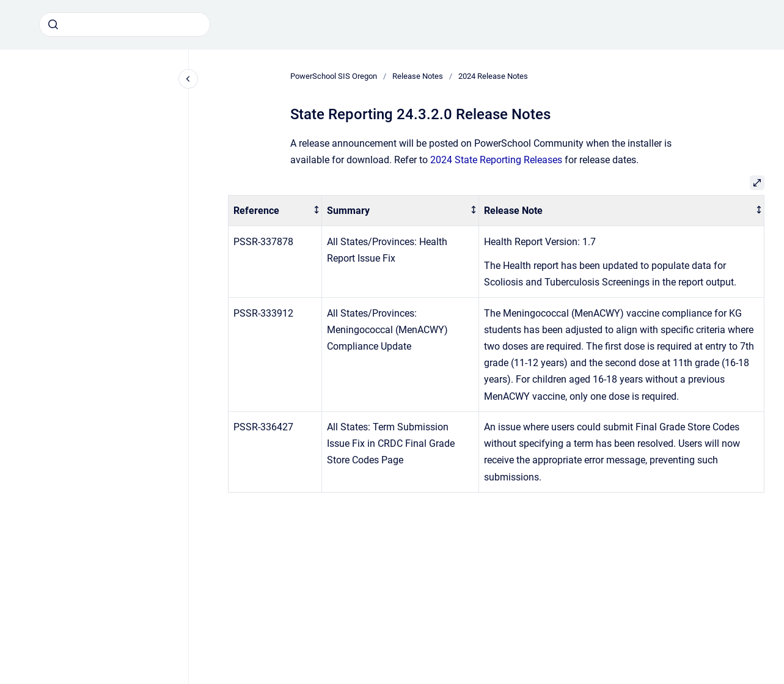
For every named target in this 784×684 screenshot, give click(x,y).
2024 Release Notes (493, 76)
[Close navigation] (188, 79)
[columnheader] (275, 211)
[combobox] (125, 24)
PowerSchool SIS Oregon (334, 76)
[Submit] (53, 24)
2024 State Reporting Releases (496, 160)
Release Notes (418, 76)
